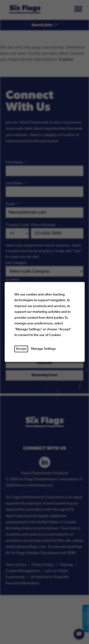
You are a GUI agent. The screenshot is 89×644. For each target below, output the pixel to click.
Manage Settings (43, 349)
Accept (21, 349)
